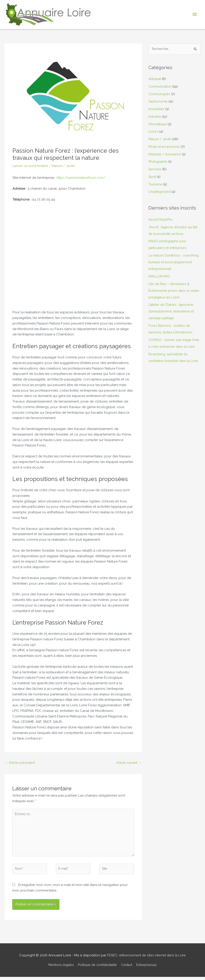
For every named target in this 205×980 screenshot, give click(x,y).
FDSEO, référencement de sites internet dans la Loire (146, 958)
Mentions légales (58, 968)
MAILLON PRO (159, 283)
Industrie (155, 117)
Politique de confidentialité (97, 968)
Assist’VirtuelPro (161, 220)
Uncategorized (160, 192)
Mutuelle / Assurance (165, 154)
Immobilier (157, 109)
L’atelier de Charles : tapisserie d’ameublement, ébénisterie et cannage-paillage (172, 318)
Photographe (159, 162)
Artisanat (155, 79)
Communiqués (160, 94)
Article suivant (128, 763)
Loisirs (153, 132)
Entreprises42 (150, 968)
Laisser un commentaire (31, 166)
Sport (153, 177)
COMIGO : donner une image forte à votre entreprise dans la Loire (173, 353)
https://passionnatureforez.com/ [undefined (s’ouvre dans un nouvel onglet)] (83, 178)
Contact (129, 968)
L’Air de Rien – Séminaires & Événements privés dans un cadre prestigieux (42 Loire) (170, 298)
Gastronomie (159, 102)
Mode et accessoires (165, 147)
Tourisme (155, 185)
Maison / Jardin (66, 166)
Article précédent (21, 763)
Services (155, 169)
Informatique (158, 124)
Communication (161, 87)
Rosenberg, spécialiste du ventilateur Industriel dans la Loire (171, 374)
